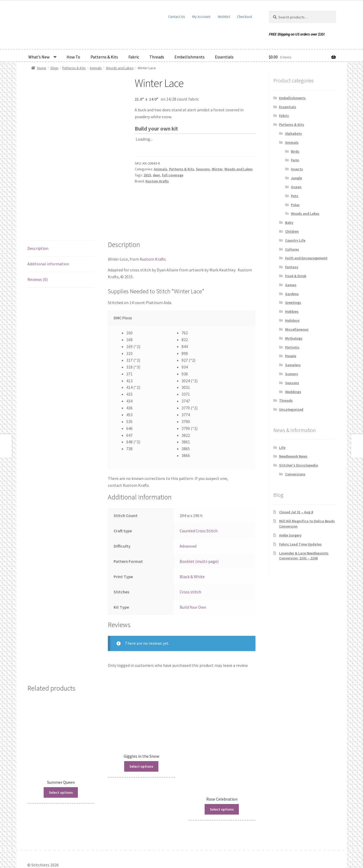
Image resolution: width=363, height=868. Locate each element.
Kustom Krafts (157, 181)
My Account (201, 17)
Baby (289, 222)
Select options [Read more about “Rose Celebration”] (222, 782)
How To (73, 57)
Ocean (296, 187)
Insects (297, 169)
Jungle (296, 178)
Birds (295, 151)
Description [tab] (38, 221)
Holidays (292, 320)
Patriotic (292, 347)
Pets (295, 196)
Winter (217, 169)
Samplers (293, 365)
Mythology (294, 338)
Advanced (188, 519)
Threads (157, 57)
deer (156, 175)
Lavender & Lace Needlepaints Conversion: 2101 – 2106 (304, 556)
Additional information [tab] (48, 237)
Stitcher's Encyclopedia (299, 465)
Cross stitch (190, 565)
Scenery (292, 374)
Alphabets (294, 133)
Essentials (224, 57)
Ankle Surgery (290, 535)
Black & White (192, 549)
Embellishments (190, 57)
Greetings (293, 302)
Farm (295, 160)
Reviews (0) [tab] (37, 252)
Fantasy (292, 267)
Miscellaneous (297, 329)
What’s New (39, 57)
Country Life (295, 240)
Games (291, 285)
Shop (54, 68)
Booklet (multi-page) (199, 534)
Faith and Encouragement (306, 258)
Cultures (292, 249)
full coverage (173, 175)
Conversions (295, 474)
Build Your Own (193, 580)
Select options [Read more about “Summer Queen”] (61, 765)
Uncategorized (291, 409)
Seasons (203, 169)
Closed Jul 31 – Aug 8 (296, 512)
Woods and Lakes (120, 68)
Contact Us (177, 17)
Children (292, 231)
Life (282, 448)
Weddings (293, 392)
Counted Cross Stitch (199, 504)
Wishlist (224, 17)
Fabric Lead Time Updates (300, 544)
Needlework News (293, 456)
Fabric (134, 57)
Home (42, 68)
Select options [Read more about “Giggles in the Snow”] (141, 739)
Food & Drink (296, 276)
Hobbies (292, 311)
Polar (295, 205)
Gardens (292, 294)
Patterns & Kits (104, 57)
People (291, 356)
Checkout (244, 17)
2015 (147, 175)
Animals (96, 68)
